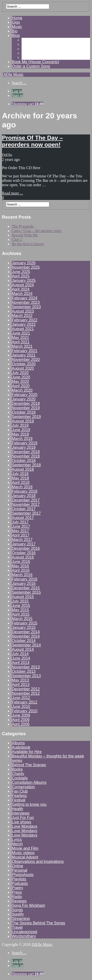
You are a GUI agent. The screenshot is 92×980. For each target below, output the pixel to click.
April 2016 (21, 570)
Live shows (21, 822)
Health (17, 809)
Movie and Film (25, 848)
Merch (17, 844)
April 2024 (21, 289)
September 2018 (26, 465)
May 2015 (20, 610)
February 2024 (25, 298)
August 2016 (23, 557)
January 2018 (24, 496)
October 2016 (24, 553)
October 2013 (24, 671)
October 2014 (24, 641)
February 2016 (25, 579)
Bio (15, 31)
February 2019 (25, 443)
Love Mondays (25, 826)
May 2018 (20, 478)
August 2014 (23, 649)
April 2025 (21, 276)
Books (17, 769)
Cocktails (20, 778)
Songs (17, 910)
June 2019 (21, 430)
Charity (18, 774)
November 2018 (26, 456)
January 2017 (24, 544)
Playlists (19, 879)
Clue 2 (17, 240)
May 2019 (20, 434)
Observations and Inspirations (38, 862)
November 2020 (26, 360)
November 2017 (26, 505)
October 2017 (24, 509)
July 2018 (20, 474)
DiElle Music (13, 75)
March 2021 (22, 346)
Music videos (23, 853)
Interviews (21, 813)
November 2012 (26, 693)
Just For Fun (23, 818)
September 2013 (26, 676)
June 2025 (21, 272)
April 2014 (21, 663)
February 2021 (25, 351)
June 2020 (21, 377)
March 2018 (22, 487)
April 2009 (21, 720)
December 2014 (26, 632)
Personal (20, 870)
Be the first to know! (28, 244)
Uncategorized (24, 932)
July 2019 (20, 425)
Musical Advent (25, 857)
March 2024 (22, 294)
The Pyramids (23, 226)
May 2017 (20, 531)
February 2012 (25, 702)
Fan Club (20, 791)
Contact (28, 57)
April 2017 (21, 535)
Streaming (21, 919)
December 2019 (26, 403)
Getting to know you (29, 804)
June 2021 (21, 333)
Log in (17, 91)
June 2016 (21, 562)
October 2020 (24, 364)
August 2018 (23, 469)
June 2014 (21, 658)
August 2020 (23, 368)
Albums (18, 743)
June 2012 (21, 698)
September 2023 (26, 307)
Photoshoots (23, 875)
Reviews (29, 49)
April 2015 (21, 614)
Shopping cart (28, 104)
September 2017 (26, 513)
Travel (17, 927)
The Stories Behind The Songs (39, 923)
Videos (28, 44)
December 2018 (26, 452)
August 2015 (23, 597)
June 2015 (21, 606)
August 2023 (23, 311)
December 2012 (26, 689)
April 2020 (21, 386)
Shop (26, 53)
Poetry (17, 888)
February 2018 (25, 491)
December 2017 (26, 500)
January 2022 (24, 324)
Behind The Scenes (29, 765)
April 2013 (21, 685)
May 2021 (20, 338)
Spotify (18, 914)
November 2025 (26, 267)
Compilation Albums (29, 782)
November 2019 (26, 408)
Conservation (23, 787)
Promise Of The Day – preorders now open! (32, 141)
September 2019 (26, 417)
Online (17, 866)
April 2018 (21, 483)
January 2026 (24, 263)
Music (17, 27)
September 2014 (26, 645)
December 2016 (26, 548)
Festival (19, 800)
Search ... (19, 83)
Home (17, 18)
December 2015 (26, 588)
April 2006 (21, 724)
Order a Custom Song (31, 66)
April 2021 (21, 342)
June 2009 (21, 715)
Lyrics (17, 840)
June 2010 (21, 707)
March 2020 (22, 390)
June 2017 (21, 526)
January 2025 (24, 281)
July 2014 (20, 654)
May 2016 (20, 566)
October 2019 (24, 412)
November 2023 (26, 302)
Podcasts (20, 883)
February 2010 (25, 711)
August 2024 (23, 285)
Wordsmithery (24, 936)
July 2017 (20, 522)
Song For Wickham (28, 905)
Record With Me (25, 235)
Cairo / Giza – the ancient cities (37, 231)
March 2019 (22, 439)
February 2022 (25, 320)
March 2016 (22, 575)
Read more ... (13, 193)
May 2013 (20, 680)
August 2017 (23, 518)
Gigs (16, 22)
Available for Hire (27, 752)
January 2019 (24, 447)
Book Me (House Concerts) (35, 62)
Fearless (19, 796)
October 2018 (24, 461)
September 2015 (26, 592)
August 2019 (23, 421)
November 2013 (26, 667)
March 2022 (22, 316)
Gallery (28, 40)
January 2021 (24, 355)
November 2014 (26, 636)
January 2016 (24, 584)
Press (17, 892)
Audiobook (21, 747)
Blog (16, 36)
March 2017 (22, 540)
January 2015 (24, 628)
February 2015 (25, 623)
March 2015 (22, 619)
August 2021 (23, 329)
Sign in (17, 96)
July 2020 (20, 373)
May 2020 (20, 382)
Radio (17, 897)
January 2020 (24, 399)
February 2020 (25, 395)
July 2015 (20, 601)
